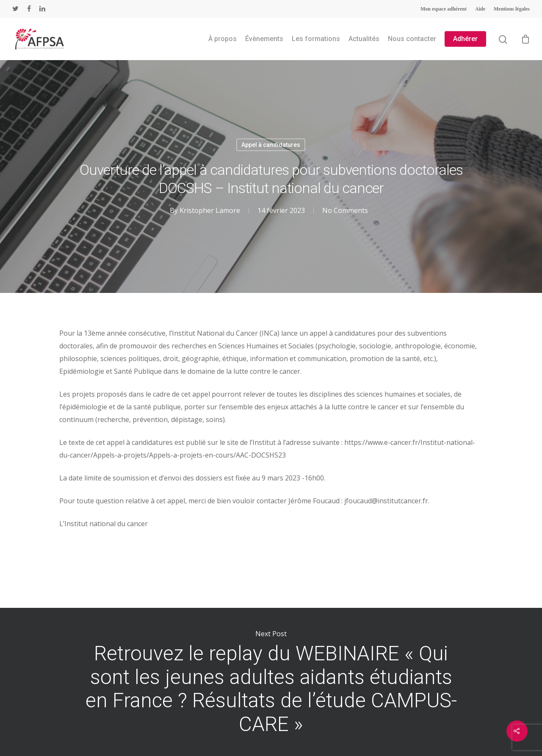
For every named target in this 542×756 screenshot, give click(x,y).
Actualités (364, 39)
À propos (223, 39)
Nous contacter (412, 39)
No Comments (345, 210)
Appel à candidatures (271, 145)
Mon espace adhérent (444, 9)
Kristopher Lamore (210, 210)
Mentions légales (512, 9)
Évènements (264, 39)
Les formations (316, 39)
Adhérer (465, 39)
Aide (480, 9)
